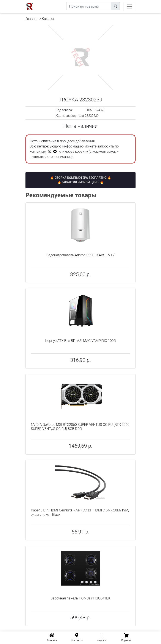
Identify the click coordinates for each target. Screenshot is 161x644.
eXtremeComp (56, 2)
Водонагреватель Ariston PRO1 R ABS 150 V (81, 255)
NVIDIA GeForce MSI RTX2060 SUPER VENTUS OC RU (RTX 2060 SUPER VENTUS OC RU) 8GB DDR (80, 427)
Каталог (48, 19)
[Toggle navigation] (129, 6)
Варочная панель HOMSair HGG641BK (80, 598)
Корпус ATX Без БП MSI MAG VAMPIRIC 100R (80, 341)
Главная (32, 19)
